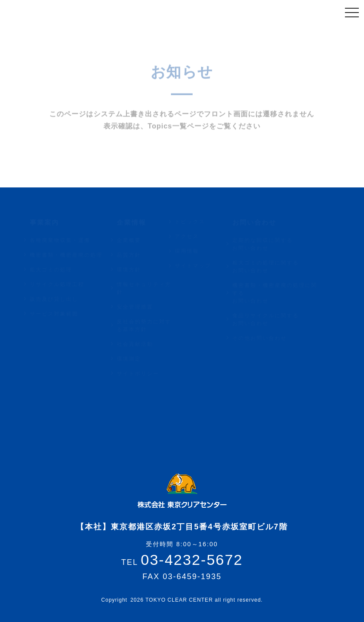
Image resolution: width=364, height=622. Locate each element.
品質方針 (137, 255)
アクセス (195, 236)
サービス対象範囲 (62, 314)
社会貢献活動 (143, 344)
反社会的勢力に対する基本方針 (152, 326)
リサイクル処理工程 (65, 284)
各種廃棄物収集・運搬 (68, 240)
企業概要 (137, 240)
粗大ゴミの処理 (59, 270)
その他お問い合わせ (268, 338)
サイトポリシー (146, 374)
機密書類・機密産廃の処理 (74, 255)
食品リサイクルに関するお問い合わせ (274, 319)
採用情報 (195, 251)
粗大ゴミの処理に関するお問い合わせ (274, 267)
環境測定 (137, 359)
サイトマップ (201, 266)
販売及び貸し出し (62, 299)
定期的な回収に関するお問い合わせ (271, 244)
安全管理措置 (143, 307)
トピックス (198, 222)
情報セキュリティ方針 (152, 288)
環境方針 (137, 270)
